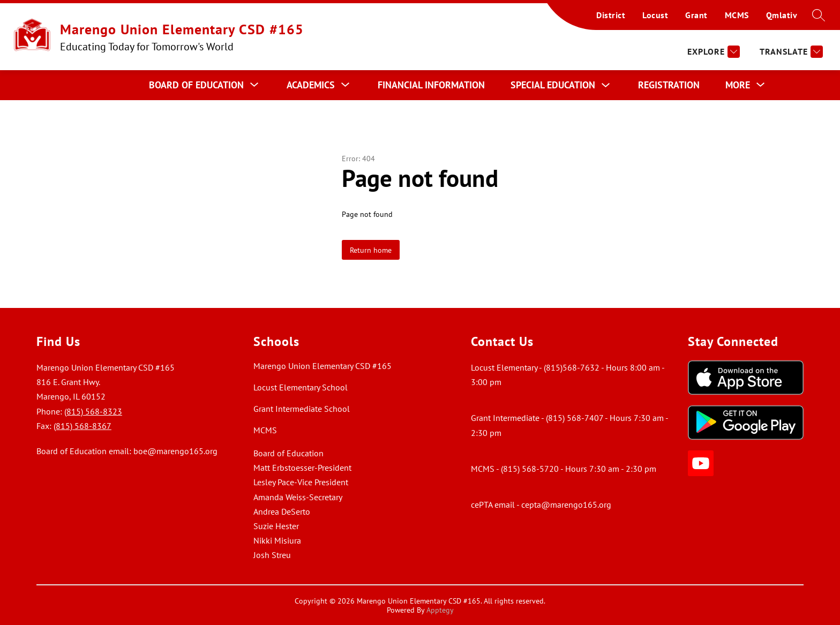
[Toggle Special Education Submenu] (606, 85)
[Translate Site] (790, 52)
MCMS (737, 15)
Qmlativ (782, 15)
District (611, 15)
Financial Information (431, 85)
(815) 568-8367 (82, 426)
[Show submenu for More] (738, 85)
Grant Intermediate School (302, 409)
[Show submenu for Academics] (311, 85)
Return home (371, 250)
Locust (655, 15)
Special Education (553, 85)
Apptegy (440, 610)
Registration (669, 85)
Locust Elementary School (301, 387)
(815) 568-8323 (93, 411)
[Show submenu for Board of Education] (196, 85)
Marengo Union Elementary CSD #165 (322, 366)
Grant (696, 15)
